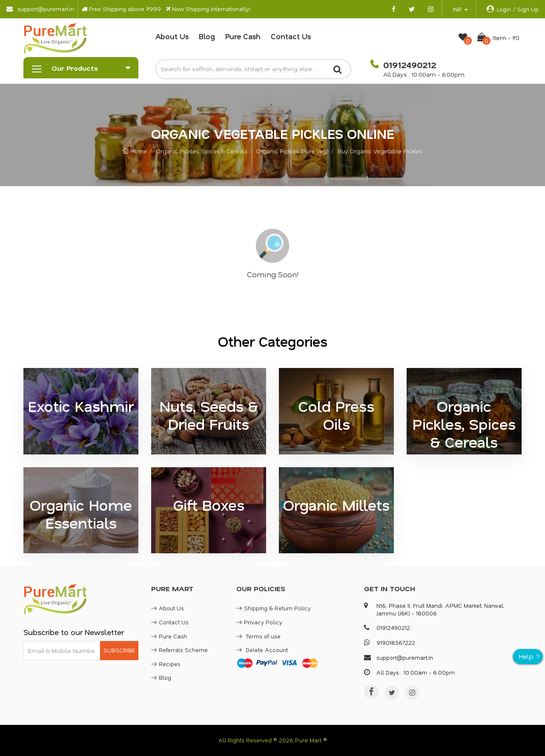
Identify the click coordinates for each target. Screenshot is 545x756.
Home (135, 151)
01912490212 (408, 65)
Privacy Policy (259, 622)
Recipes (166, 664)
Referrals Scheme (179, 650)
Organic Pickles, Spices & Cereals (201, 151)
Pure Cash (243, 36)
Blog (207, 36)
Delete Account (262, 650)
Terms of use (258, 636)
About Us (172, 36)
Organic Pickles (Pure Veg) (292, 151)
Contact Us (291, 36)
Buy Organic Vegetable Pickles (380, 151)
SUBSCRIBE (119, 650)
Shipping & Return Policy (274, 608)
